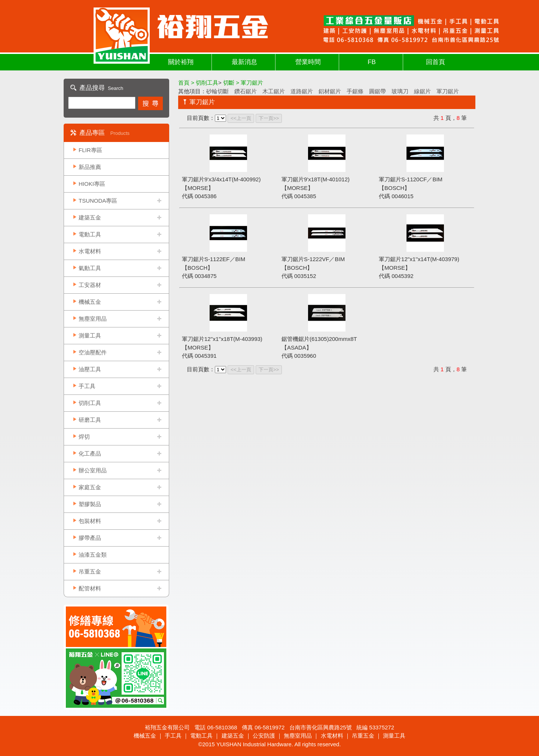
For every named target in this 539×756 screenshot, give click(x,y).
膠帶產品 (90, 538)
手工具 (87, 386)
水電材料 (90, 251)
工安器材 (90, 285)
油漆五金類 (93, 555)
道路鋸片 (302, 91)
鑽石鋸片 (246, 91)
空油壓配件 (93, 352)
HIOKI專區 (92, 184)
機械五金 (90, 302)
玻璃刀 (400, 91)
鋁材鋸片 (330, 91)
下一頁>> (269, 118)
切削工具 (90, 403)
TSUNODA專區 (98, 201)
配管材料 (90, 588)
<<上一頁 (241, 118)
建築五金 (90, 217)
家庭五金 (90, 487)
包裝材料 (90, 521)
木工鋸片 (274, 91)
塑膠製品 (90, 504)
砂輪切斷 (217, 91)
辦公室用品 (93, 470)
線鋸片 (422, 91)
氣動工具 (90, 268)
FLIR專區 (90, 150)
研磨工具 (90, 420)
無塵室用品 (93, 319)
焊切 (84, 437)
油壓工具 (90, 369)
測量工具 (90, 335)
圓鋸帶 (377, 91)
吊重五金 (90, 571)
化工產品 (90, 453)
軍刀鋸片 (448, 91)
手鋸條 (355, 91)
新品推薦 (90, 167)
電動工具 (90, 234)
